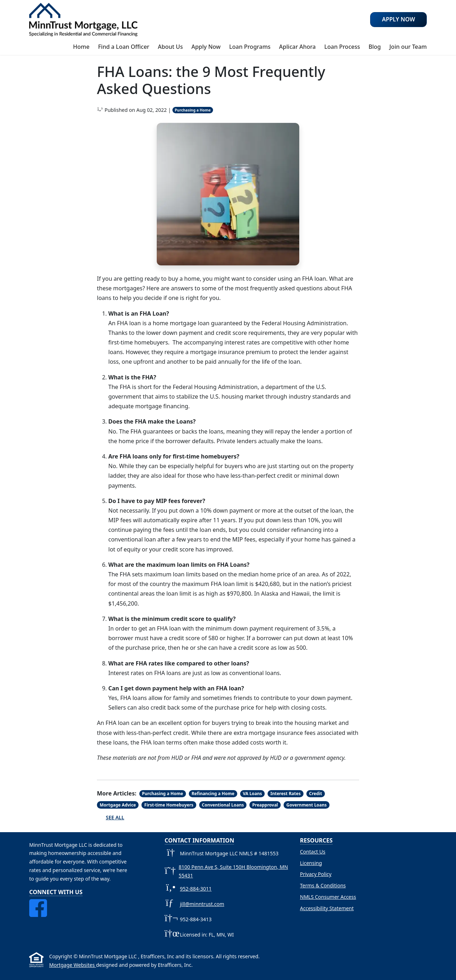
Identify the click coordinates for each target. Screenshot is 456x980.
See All (115, 817)
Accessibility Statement (327, 908)
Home (81, 47)
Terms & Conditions (323, 885)
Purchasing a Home (193, 110)
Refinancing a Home (213, 794)
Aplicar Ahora (297, 47)
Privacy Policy (316, 874)
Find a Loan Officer (124, 47)
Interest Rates (286, 794)
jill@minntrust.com (202, 904)
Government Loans (307, 805)
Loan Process (342, 47)
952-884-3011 (196, 889)
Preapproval (265, 805)
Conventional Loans (223, 805)
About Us (170, 47)
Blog (374, 47)
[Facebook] (38, 903)
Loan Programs (250, 47)
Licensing (311, 863)
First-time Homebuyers (169, 805)
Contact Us (313, 852)
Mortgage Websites (72, 965)
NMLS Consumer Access (328, 897)
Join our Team (408, 47)
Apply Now (206, 47)
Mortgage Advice (118, 805)
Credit (316, 794)
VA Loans (252, 794)
